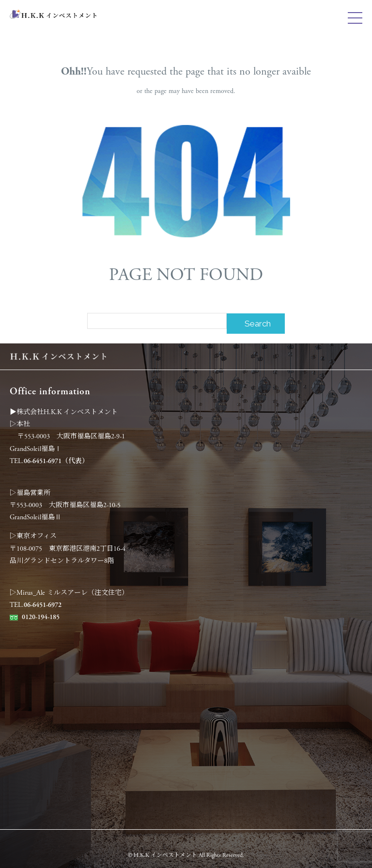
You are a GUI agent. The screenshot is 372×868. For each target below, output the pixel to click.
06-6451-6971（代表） (56, 461)
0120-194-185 (41, 617)
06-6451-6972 (43, 605)
